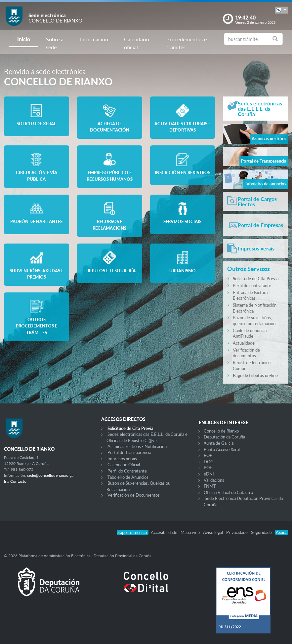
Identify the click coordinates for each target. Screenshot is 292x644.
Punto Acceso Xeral (222, 449)
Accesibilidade (165, 532)
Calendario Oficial (124, 465)
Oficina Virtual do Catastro (228, 492)
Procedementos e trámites (187, 43)
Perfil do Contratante (127, 471)
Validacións (214, 480)
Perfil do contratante (252, 285)
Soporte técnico (133, 532)
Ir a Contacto (15, 481)
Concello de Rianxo (221, 431)
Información (94, 39)
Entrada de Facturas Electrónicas (251, 295)
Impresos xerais (122, 459)
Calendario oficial (137, 43)
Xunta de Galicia (219, 443)
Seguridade (262, 532)
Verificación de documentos (246, 353)
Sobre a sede (55, 43)
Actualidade (244, 343)
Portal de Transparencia (129, 452)
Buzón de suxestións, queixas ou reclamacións (255, 321)
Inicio (24, 39)
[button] (281, 10)
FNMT (210, 486)
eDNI (209, 474)
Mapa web (191, 532)
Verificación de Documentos (134, 495)
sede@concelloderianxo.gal (51, 475)
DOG (209, 462)
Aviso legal (213, 532)
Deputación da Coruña (224, 437)
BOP (208, 455)
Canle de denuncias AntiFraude (251, 333)
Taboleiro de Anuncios (128, 477)
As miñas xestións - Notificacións (138, 446)
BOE (208, 468)
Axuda (282, 532)
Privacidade (237, 532)
